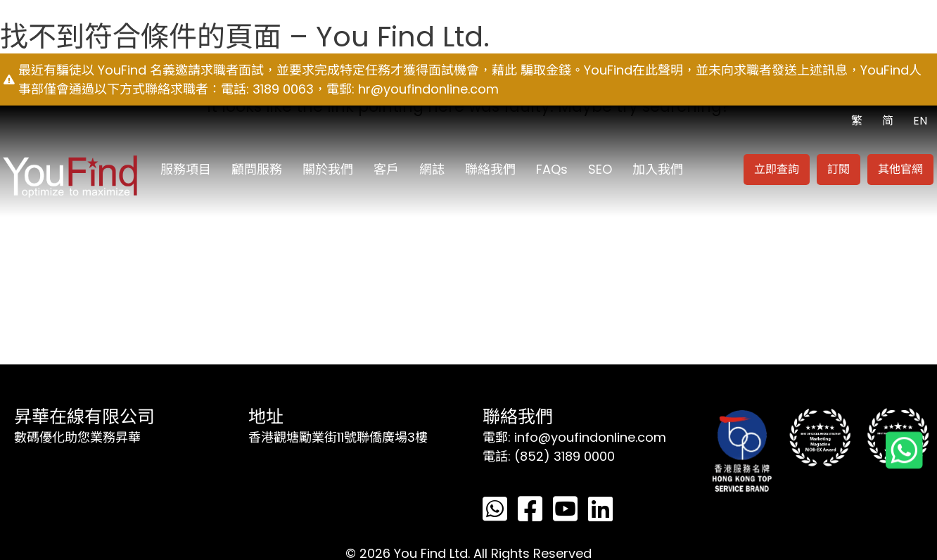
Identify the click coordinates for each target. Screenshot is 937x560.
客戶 (386, 169)
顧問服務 (257, 169)
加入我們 (658, 169)
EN (920, 121)
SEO (600, 169)
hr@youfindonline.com (428, 89)
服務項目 (186, 169)
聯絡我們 (490, 169)
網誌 (432, 169)
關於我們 (328, 169)
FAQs (552, 169)
